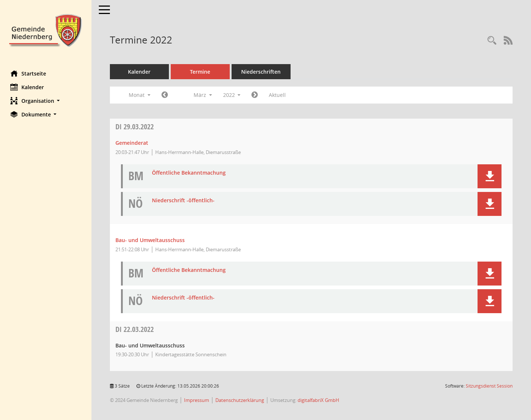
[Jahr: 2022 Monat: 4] (256, 95)
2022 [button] (233, 95)
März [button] (204, 95)
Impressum (197, 400)
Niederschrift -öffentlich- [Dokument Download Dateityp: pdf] (184, 201)
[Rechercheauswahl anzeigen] (492, 41)
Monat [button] (140, 95)
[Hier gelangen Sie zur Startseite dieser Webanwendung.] (46, 30)
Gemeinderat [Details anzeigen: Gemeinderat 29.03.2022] (133, 143)
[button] (46, 101)
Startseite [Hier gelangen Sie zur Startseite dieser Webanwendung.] (29, 73)
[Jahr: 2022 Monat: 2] (165, 95)
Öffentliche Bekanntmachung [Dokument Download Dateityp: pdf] (190, 173)
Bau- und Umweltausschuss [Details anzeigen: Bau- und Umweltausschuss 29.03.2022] (151, 240)
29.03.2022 (135, 127)
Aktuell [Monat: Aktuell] (278, 95)
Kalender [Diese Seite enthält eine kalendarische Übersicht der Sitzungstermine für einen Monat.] (28, 87)
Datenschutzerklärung (240, 400)
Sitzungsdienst (489, 386)
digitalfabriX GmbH (319, 400)
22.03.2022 (135, 329)
